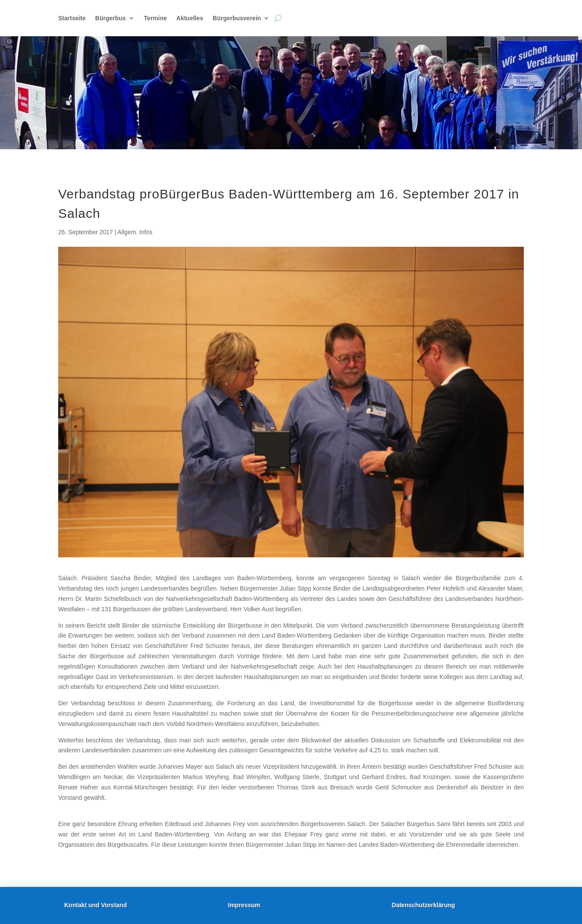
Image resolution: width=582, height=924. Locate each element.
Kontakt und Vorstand (95, 905)
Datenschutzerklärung (424, 905)
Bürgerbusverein (237, 18)
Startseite (72, 18)
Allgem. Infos (135, 232)
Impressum (244, 905)
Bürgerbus (111, 18)
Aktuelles (190, 18)
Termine (155, 18)
